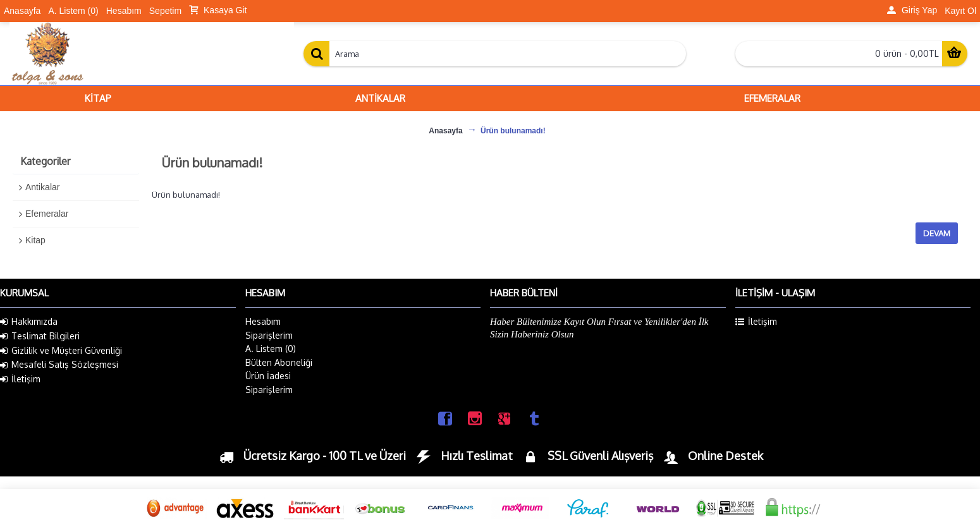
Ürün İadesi (268, 376)
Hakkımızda (29, 322)
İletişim (20, 379)
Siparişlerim (269, 335)
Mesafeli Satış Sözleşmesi (59, 365)
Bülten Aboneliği (279, 362)
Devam (937, 233)
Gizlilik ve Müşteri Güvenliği (61, 351)
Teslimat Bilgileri (40, 336)
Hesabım (263, 321)
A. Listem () (271, 348)
